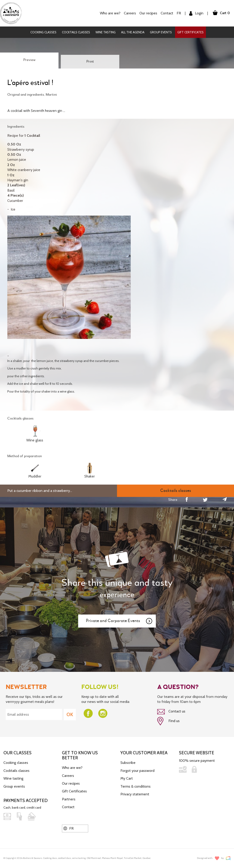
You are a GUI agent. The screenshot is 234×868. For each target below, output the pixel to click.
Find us (168, 721)
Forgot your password (137, 770)
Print (90, 62)
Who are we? (110, 13)
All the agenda (133, 32)
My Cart (127, 778)
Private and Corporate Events (119, 621)
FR (179, 13)
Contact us (171, 712)
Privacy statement (135, 794)
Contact (167, 13)
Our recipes (148, 13)
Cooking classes (43, 32)
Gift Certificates (190, 32)
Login (196, 13)
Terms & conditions (136, 786)
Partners (69, 799)
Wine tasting (106, 32)
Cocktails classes (76, 32)
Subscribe (128, 763)
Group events (161, 32)
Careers (130, 13)
